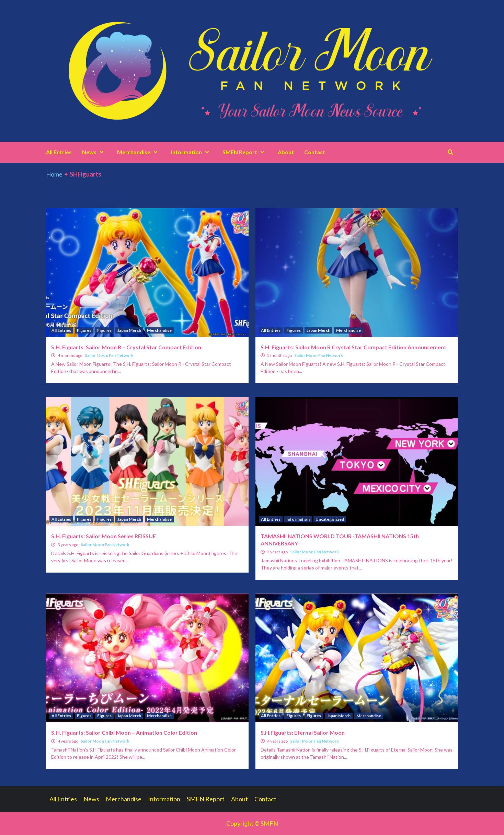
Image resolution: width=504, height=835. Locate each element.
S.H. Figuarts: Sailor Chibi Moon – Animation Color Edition (124, 732)
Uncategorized (330, 519)
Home (54, 174)
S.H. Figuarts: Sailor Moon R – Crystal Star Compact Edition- (127, 347)
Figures (84, 330)
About (286, 152)
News (94, 152)
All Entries (59, 152)
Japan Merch (129, 330)
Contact (315, 152)
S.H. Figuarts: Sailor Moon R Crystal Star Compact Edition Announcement (353, 347)
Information (192, 152)
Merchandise (139, 152)
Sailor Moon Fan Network (109, 355)
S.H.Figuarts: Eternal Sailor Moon (303, 732)
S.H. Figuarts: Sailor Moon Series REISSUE (104, 536)
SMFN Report (245, 152)
